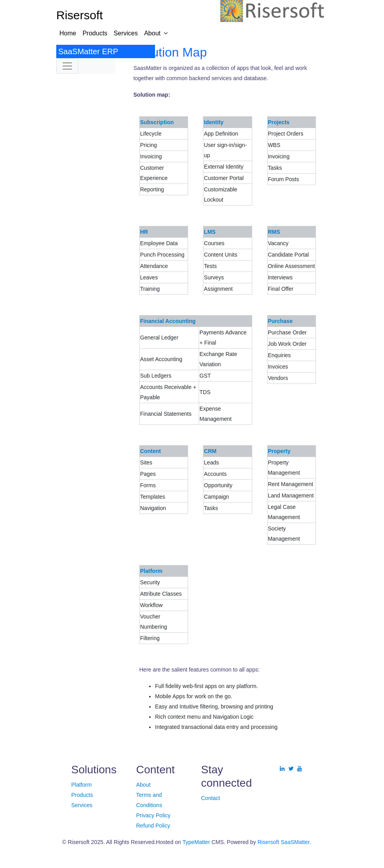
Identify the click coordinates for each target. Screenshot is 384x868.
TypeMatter (196, 842)
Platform (151, 571)
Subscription (157, 122)
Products (95, 33)
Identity (214, 122)
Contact (210, 798)
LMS (210, 232)
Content (150, 451)
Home (68, 33)
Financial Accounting (168, 321)
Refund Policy (153, 826)
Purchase (280, 321)
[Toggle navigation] (67, 66)
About (152, 33)
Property (279, 451)
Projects (279, 122)
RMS (274, 232)
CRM (210, 451)
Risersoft (268, 842)
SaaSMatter (295, 842)
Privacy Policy (153, 815)
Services (126, 33)
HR (144, 232)
